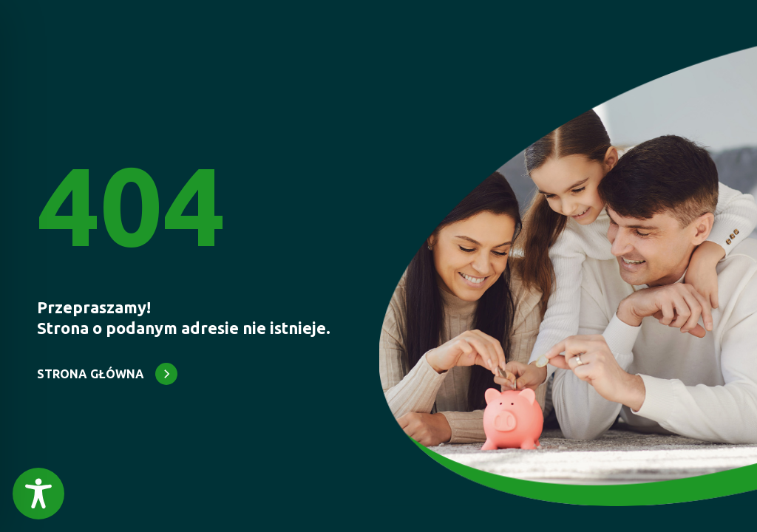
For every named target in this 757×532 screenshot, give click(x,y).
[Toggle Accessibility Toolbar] (38, 494)
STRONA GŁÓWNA (91, 374)
